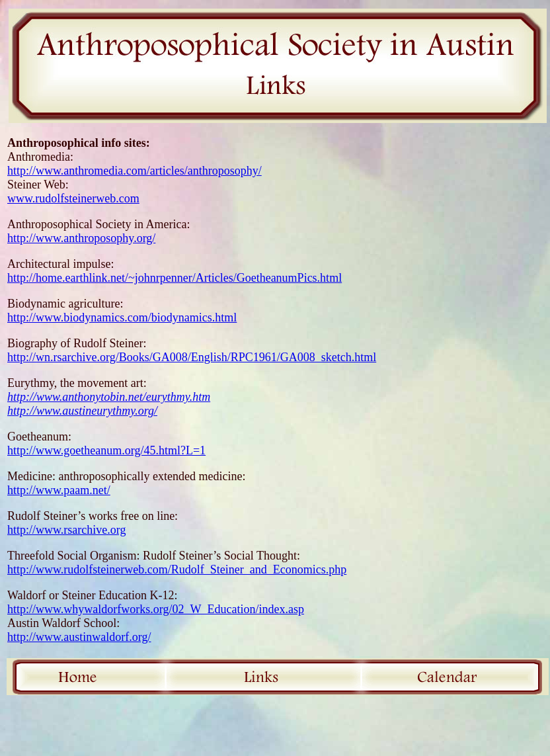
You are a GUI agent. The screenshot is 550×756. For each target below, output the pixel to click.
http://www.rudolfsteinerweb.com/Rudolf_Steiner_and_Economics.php (177, 569)
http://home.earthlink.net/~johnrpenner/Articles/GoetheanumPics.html (175, 278)
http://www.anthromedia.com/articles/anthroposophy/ (135, 171)
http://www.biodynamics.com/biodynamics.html (122, 317)
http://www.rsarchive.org (66, 530)
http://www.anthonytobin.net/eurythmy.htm (109, 397)
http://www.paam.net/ (59, 490)
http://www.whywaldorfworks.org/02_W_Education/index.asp (156, 609)
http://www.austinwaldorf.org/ (79, 637)
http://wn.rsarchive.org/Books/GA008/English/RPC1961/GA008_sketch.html (192, 357)
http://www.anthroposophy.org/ (81, 238)
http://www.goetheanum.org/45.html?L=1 (106, 450)
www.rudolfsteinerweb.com (73, 198)
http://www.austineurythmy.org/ (82, 411)
